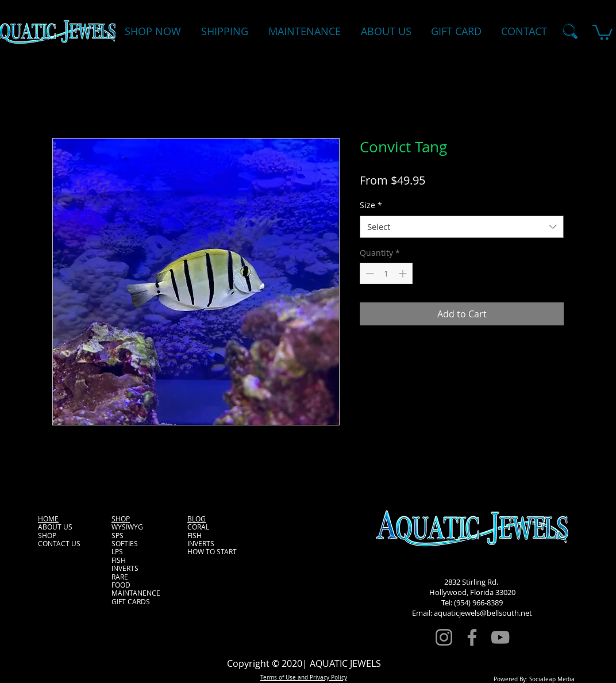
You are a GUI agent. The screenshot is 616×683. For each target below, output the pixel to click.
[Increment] (404, 273)
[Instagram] (444, 637)
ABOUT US (55, 527)
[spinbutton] (386, 273)
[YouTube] (500, 637)
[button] (602, 31)
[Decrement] (369, 273)
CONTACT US (59, 543)
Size (371, 205)
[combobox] (462, 227)
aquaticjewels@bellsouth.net (483, 613)
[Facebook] (472, 637)
